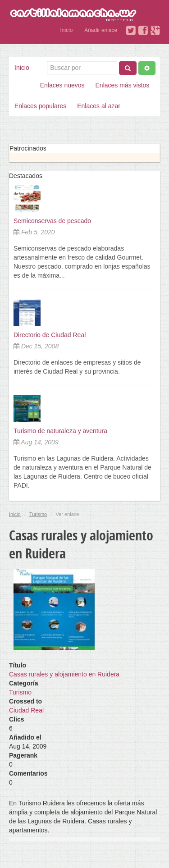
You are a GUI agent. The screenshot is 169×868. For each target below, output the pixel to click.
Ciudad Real (26, 710)
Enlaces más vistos (123, 85)
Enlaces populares (40, 106)
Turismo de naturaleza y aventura (60, 431)
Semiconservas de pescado (52, 221)
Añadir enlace (101, 30)
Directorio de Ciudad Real (50, 335)
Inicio (67, 30)
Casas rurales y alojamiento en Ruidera (64, 674)
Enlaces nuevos (62, 85)
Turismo (38, 514)
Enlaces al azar (99, 106)
